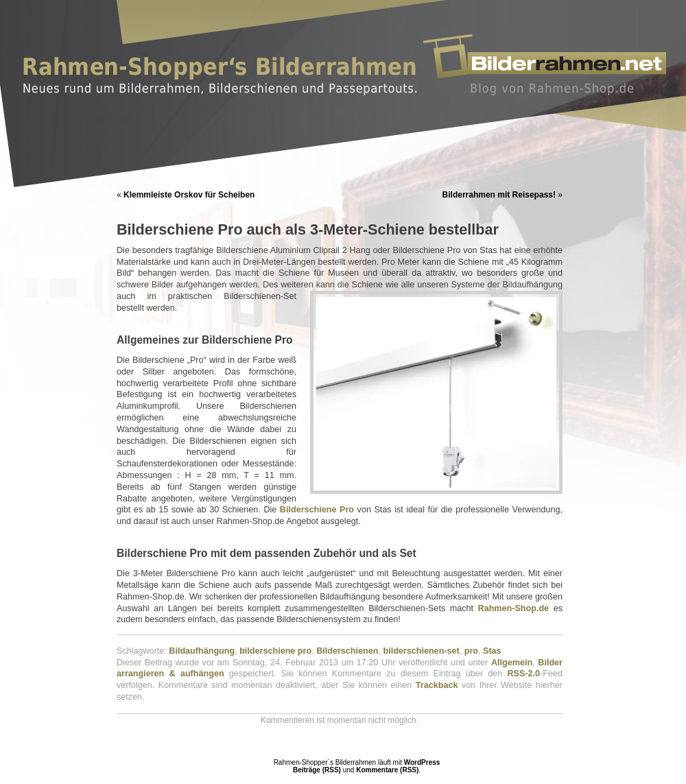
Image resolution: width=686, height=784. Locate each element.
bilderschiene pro (275, 651)
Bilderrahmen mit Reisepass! (499, 195)
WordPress (422, 762)
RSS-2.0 (523, 674)
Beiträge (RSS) (317, 770)
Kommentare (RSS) (387, 770)
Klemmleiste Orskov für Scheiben (189, 195)
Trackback (437, 685)
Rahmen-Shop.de (514, 608)
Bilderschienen (347, 651)
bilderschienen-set (421, 651)
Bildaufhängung (202, 651)
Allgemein (512, 663)
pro (471, 651)
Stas (492, 651)
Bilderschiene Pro (319, 510)
